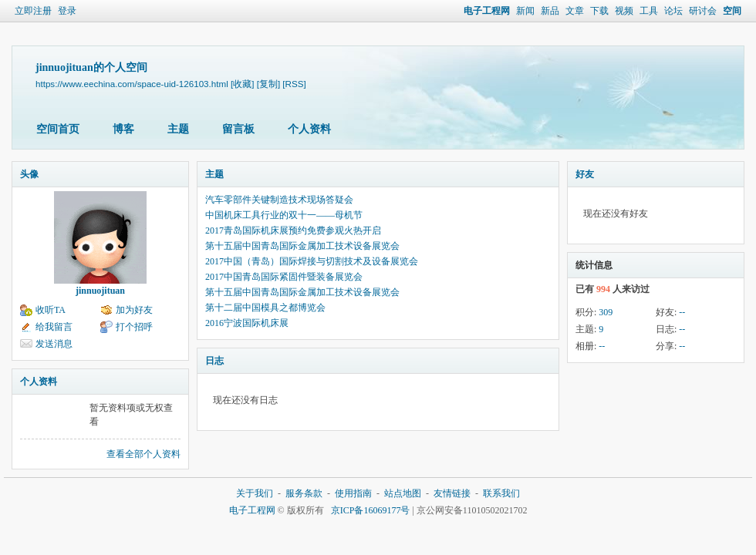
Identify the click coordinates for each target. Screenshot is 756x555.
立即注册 (33, 11)
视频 (624, 11)
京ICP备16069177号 (371, 510)
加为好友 (134, 310)
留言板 (238, 129)
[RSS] (294, 84)
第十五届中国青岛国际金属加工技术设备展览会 (302, 246)
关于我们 (255, 493)
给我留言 (54, 327)
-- (682, 312)
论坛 (673, 11)
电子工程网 (487, 11)
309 (606, 312)
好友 (585, 174)
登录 (67, 11)
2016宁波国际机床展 (247, 323)
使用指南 (353, 493)
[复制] (268, 84)
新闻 (525, 11)
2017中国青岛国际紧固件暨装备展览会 (284, 277)
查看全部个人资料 (143, 454)
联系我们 (501, 493)
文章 (575, 11)
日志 (214, 361)
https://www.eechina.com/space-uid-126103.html (132, 84)
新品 (550, 11)
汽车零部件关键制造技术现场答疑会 (279, 200)
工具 (649, 11)
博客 (123, 129)
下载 (599, 11)
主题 (178, 129)
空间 (732, 11)
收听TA (51, 310)
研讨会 (703, 11)
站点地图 (403, 493)
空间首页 (58, 129)
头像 (29, 174)
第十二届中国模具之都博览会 (265, 308)
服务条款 (304, 493)
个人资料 (309, 129)
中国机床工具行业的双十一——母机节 (284, 215)
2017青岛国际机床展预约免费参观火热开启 (293, 230)
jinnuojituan (100, 291)
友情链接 (452, 493)
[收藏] (242, 84)
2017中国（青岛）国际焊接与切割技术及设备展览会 (312, 261)
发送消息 (54, 344)
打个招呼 (134, 327)
